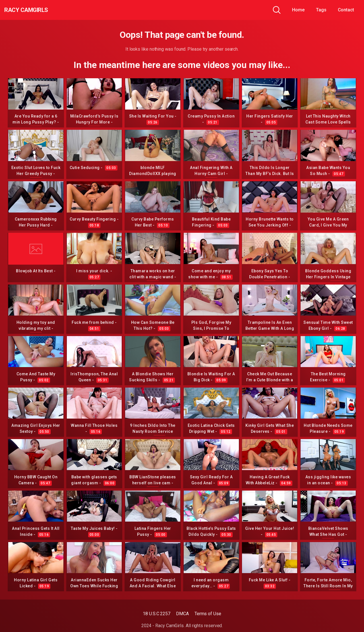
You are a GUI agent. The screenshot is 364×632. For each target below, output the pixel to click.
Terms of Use (208, 614)
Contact (346, 10)
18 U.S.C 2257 (157, 614)
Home (298, 10)
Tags (321, 10)
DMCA (182, 614)
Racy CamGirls (35, 10)
